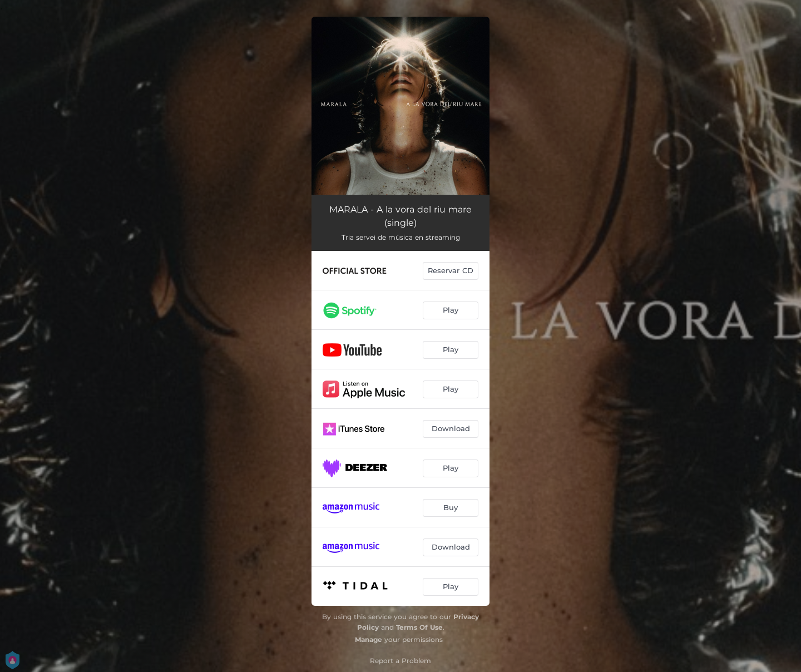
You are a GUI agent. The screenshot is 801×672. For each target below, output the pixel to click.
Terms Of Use (419, 627)
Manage (369, 639)
